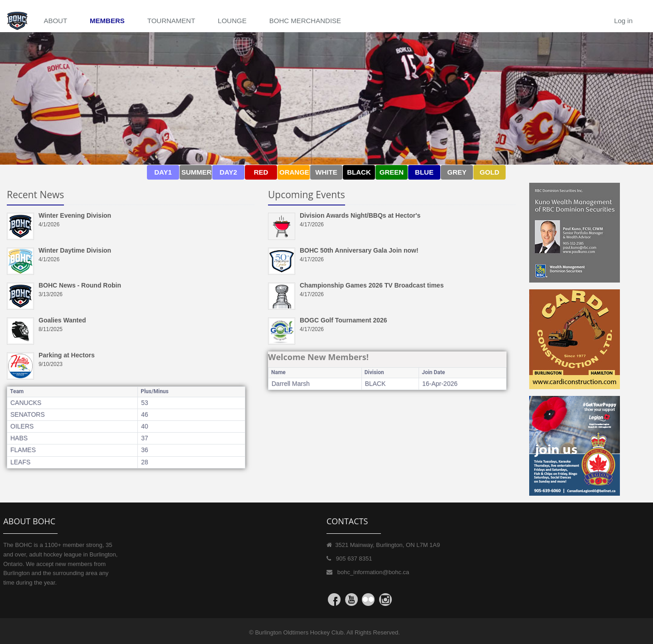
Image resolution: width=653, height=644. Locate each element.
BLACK (359, 172)
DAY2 (228, 172)
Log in (623, 21)
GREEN (392, 172)
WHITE (326, 172)
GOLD (490, 172)
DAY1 (163, 172)
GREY (457, 172)
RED (261, 172)
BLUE (424, 172)
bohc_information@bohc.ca (373, 572)
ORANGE (294, 172)
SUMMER (197, 172)
